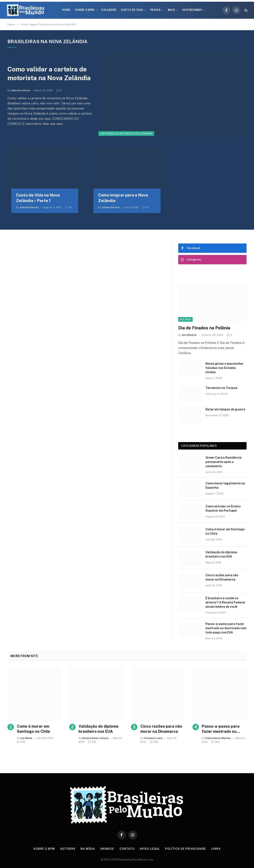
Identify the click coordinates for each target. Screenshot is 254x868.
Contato (127, 849)
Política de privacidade (185, 849)
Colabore (109, 10)
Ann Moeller (189, 335)
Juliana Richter (111, 207)
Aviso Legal (150, 849)
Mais (171, 10)
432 (21, 742)
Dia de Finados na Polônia (204, 328)
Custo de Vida (132, 10)
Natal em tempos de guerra (225, 409)
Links (216, 849)
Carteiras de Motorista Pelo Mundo (126, 134)
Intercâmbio (192, 10)
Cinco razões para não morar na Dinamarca (222, 577)
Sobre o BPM (85, 10)
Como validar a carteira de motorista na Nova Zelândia (49, 73)
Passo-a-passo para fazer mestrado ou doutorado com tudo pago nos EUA (226, 628)
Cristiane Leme (153, 738)
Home (66, 10)
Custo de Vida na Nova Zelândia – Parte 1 (38, 198)
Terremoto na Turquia (221, 388)
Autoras (68, 849)
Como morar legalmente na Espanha (225, 485)
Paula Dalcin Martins (218, 738)
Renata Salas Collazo (95, 738)
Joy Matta (26, 738)
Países (155, 10)
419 (92, 742)
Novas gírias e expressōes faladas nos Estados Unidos (224, 368)
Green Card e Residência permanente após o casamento (224, 462)
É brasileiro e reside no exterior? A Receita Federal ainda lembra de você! (225, 602)
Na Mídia (88, 849)
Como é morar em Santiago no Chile (225, 531)
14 (68, 207)
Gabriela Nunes (21, 90)
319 (215, 742)
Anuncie (107, 849)
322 (154, 742)
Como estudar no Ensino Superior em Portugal (223, 508)
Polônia (185, 319)
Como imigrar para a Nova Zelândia (123, 198)
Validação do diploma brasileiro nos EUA (221, 554)
